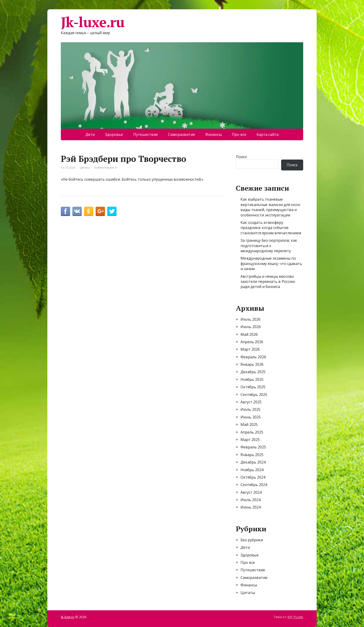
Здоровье (114, 134)
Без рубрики (252, 540)
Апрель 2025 (252, 432)
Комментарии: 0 (106, 168)
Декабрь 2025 (253, 372)
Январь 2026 (252, 364)
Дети (90, 134)
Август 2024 (251, 492)
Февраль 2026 (253, 357)
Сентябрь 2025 (254, 395)
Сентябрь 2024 (254, 485)
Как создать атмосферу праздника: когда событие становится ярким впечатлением (271, 228)
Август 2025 (251, 402)
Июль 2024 (250, 500)
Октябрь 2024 (253, 477)
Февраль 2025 (253, 447)
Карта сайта (268, 134)
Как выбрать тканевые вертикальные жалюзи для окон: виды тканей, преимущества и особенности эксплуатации (271, 207)
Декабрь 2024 (253, 462)
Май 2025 (249, 425)
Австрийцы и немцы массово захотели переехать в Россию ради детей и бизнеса (268, 282)
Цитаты (85, 168)
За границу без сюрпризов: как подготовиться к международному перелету (269, 246)
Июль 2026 (250, 319)
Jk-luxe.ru (93, 22)
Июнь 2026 (251, 327)
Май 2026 (249, 334)
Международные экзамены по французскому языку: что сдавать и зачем (271, 263)
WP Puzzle (295, 617)
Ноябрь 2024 (252, 470)
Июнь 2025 (251, 417)
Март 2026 (250, 349)
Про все (239, 134)
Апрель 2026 (252, 342)
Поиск (241, 157)
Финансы (213, 134)
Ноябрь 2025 (252, 379)
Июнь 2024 (251, 507)
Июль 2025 (250, 409)
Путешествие (146, 134)
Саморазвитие (182, 134)
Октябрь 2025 (253, 387)
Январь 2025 (252, 455)
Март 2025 (250, 440)
